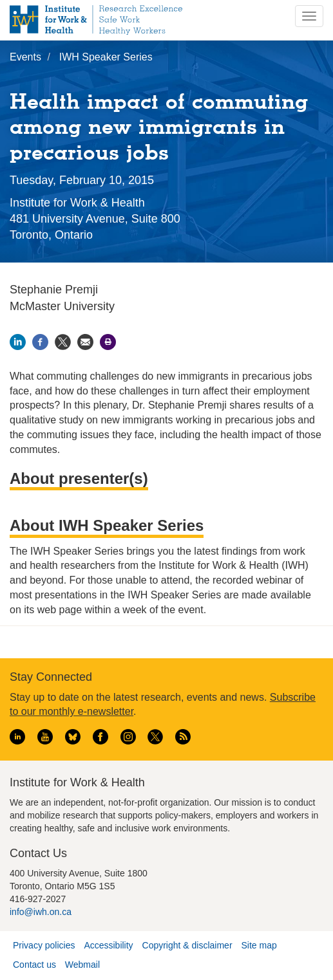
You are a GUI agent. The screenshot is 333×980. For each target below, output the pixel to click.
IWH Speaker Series (106, 57)
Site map (259, 945)
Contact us (34, 965)
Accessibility (108, 945)
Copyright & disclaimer (187, 945)
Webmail (82, 965)
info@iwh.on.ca (41, 912)
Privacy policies (44, 945)
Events (25, 57)
